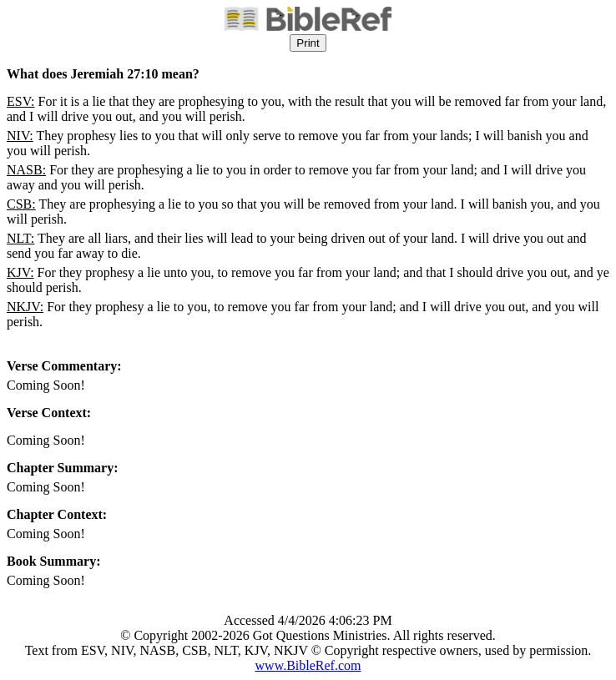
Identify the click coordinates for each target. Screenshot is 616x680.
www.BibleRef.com (308, 665)
